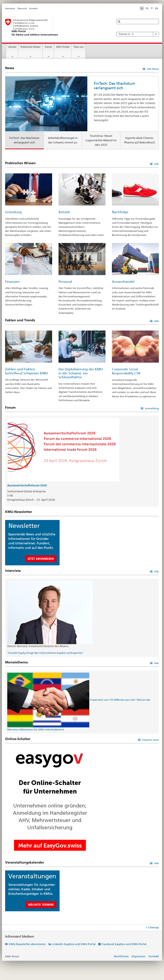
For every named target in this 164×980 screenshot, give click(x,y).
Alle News (153, 69)
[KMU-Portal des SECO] (55, 28)
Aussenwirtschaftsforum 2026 (27, 485)
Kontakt (33, 8)
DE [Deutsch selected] (142, 8)
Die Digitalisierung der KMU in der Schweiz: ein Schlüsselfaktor (81, 373)
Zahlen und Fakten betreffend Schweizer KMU (27, 371)
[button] (119, 22)
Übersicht (22, 8)
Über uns (79, 47)
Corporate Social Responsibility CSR (126, 371)
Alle (156, 164)
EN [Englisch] (157, 8)
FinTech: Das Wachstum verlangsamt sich (114, 86)
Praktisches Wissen (30, 47)
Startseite (10, 8)
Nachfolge (120, 212)
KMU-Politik (63, 47)
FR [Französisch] (147, 8)
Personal (65, 282)
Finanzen (12, 282)
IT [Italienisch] (152, 8)
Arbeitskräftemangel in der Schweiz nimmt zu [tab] (63, 140)
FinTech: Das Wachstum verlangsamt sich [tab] (24, 140)
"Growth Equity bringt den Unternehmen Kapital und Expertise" (45, 653)
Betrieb (64, 212)
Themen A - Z (138, 34)
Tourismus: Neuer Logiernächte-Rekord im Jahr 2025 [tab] (101, 140)
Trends (48, 47)
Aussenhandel (123, 282)
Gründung (13, 212)
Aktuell (12, 47)
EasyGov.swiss (150, 740)
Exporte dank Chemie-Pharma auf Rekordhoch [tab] (140, 140)
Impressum (138, 956)
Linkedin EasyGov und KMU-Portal (74, 944)
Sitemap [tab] (154, 927)
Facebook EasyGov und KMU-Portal (124, 944)
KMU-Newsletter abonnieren (27, 944)
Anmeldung (152, 408)
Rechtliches (121, 956)
